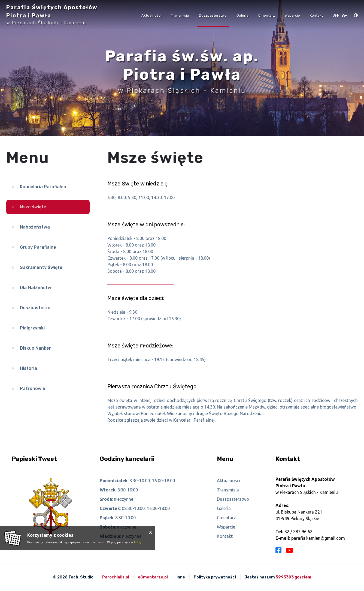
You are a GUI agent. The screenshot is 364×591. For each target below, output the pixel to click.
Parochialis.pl (116, 577)
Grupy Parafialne (38, 247)
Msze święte (33, 207)
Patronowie (33, 388)
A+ (336, 15)
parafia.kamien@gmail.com (318, 538)
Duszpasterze (35, 308)
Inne (181, 577)
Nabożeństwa (35, 227)
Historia (28, 368)
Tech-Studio (81, 577)
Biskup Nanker (35, 348)
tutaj (138, 542)
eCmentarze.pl (153, 577)
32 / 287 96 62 (298, 532)
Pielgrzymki (32, 328)
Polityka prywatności (215, 577)
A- (345, 15)
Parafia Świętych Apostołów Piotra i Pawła (52, 15)
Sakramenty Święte (41, 267)
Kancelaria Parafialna (43, 187)
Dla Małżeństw (36, 288)
